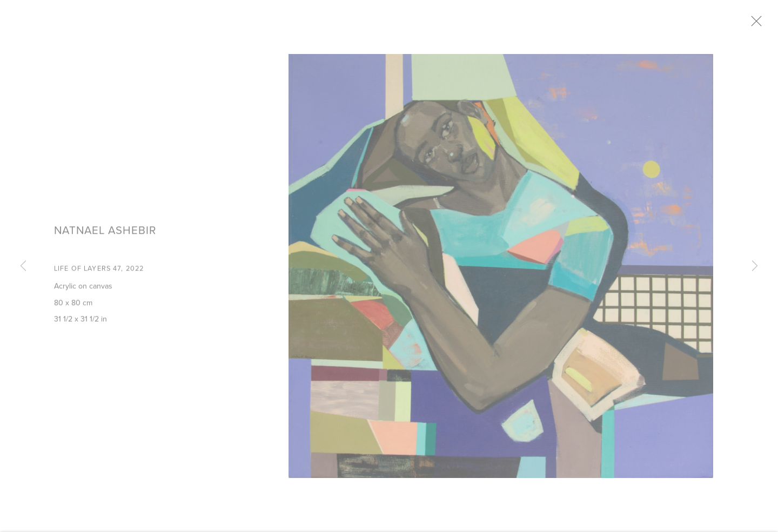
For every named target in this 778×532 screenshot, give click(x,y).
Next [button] (755, 266)
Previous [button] (23, 266)
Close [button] (761, 24)
